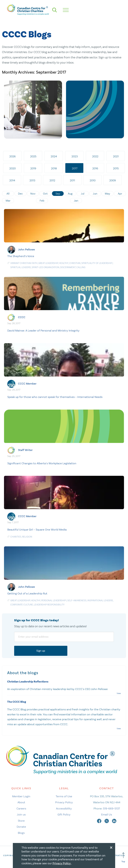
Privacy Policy (64, 802)
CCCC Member (27, 384)
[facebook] (99, 821)
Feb (42, 201)
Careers (21, 808)
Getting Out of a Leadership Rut (27, 593)
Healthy (64, 263)
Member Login (21, 796)
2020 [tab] (12, 168)
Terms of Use (64, 796)
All (8, 194)
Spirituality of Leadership (97, 263)
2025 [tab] (33, 156)
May (107, 194)
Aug (70, 194)
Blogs (21, 833)
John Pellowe (26, 249)
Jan (76, 201)
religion (27, 537)
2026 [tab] (12, 156)
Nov (33, 194)
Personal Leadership (53, 600)
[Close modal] (111, 847)
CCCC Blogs (27, 35)
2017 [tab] (75, 168)
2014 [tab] (12, 180)
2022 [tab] (95, 156)
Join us (21, 814)
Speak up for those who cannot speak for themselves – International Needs (55, 397)
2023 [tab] (75, 156)
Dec (20, 194)
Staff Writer (25, 450)
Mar (8, 201)
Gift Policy (64, 814)
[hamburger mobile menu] (66, 10)
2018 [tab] (54, 168)
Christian (75, 263)
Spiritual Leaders (21, 267)
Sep (58, 194)
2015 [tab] (116, 168)
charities (16, 537)
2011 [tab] (72, 180)
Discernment (68, 267)
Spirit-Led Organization (45, 267)
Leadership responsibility (49, 605)
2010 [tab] (93, 180)
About (21, 802)
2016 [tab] (95, 168)
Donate (21, 827)
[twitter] (107, 821)
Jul (83, 194)
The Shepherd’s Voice (21, 256)
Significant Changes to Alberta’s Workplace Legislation (42, 463)
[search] (54, 10)
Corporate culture (22, 605)
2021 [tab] (116, 156)
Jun (95, 194)
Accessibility (64, 808)
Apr (120, 194)
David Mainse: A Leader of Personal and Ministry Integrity (43, 330)
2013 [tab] (32, 180)
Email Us (107, 814)
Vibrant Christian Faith (24, 263)
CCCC (22, 317)
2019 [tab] (33, 168)
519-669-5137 (111, 808)
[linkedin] (114, 821)
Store (21, 821)
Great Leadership (48, 263)
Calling (81, 267)
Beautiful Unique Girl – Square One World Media (37, 530)
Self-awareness (77, 600)
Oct (45, 194)
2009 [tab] (113, 180)
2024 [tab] (54, 156)
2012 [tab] (52, 180)
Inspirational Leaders (100, 600)
